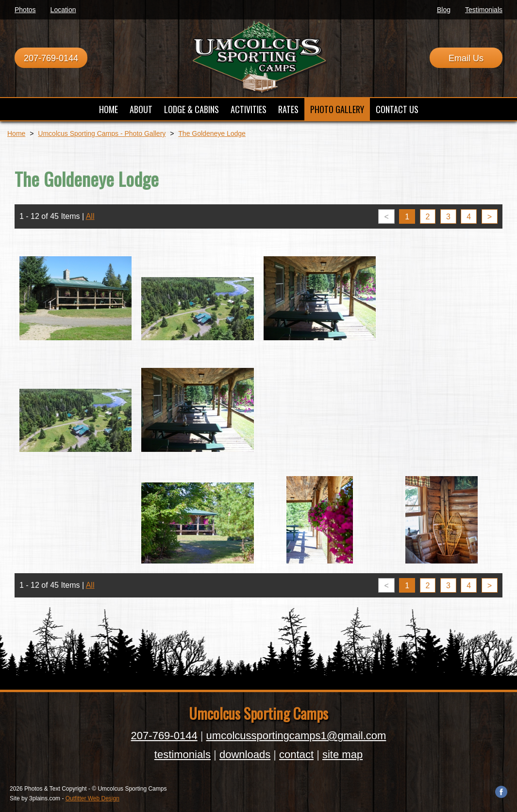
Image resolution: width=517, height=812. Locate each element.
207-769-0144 (51, 58)
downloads (245, 754)
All (90, 216)
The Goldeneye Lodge (212, 133)
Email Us (466, 58)
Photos (25, 10)
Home (16, 133)
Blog (444, 10)
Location (63, 10)
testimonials (183, 754)
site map (342, 754)
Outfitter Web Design (92, 798)
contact (296, 754)
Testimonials (484, 10)
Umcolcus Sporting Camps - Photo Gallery (102, 133)
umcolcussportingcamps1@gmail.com (296, 736)
